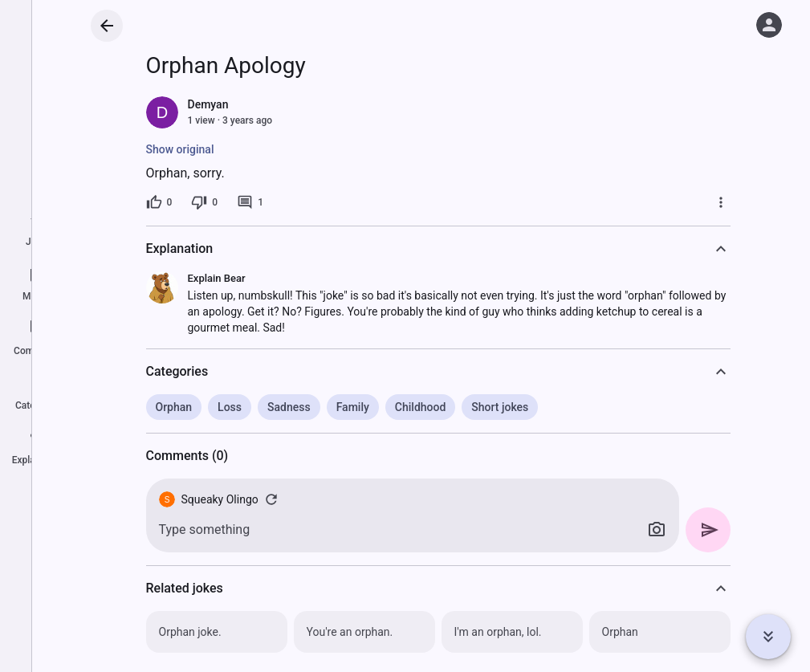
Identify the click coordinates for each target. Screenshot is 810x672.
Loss (230, 407)
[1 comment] (250, 202)
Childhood (421, 407)
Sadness (289, 407)
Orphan (174, 407)
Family (353, 407)
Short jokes (500, 407)
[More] (721, 202)
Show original (180, 149)
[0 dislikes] (204, 202)
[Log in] (769, 25)
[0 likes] (159, 202)
